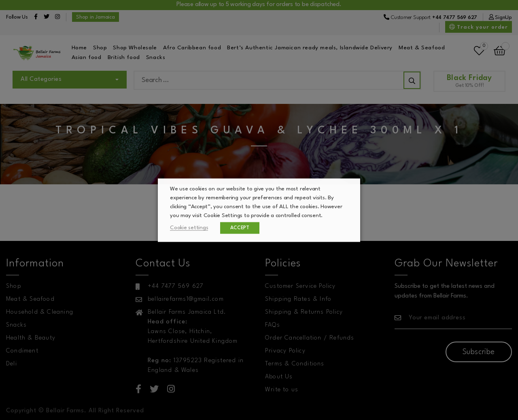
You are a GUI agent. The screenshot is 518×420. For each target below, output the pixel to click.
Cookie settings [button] (189, 227)
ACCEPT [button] (240, 228)
